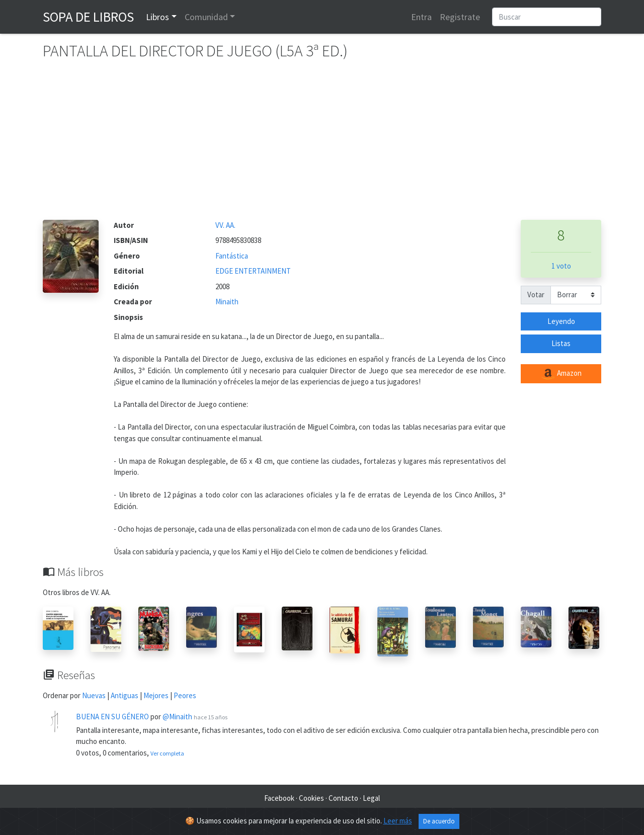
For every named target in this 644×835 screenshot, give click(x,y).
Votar (536, 295)
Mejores (156, 695)
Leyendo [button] (561, 321)
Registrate (460, 17)
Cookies (311, 798)
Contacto (343, 798)
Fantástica (232, 256)
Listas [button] (561, 343)
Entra (421, 17)
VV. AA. (225, 225)
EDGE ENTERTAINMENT (253, 271)
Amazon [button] (561, 374)
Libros (157, 17)
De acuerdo (439, 822)
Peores (185, 695)
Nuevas (94, 695)
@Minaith (177, 717)
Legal (371, 798)
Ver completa (167, 753)
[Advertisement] (322, 144)
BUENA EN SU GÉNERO (112, 717)
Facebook (279, 798)
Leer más (398, 821)
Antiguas (125, 695)
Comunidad (206, 17)
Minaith (227, 302)
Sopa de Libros (88, 17)
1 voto (561, 266)
